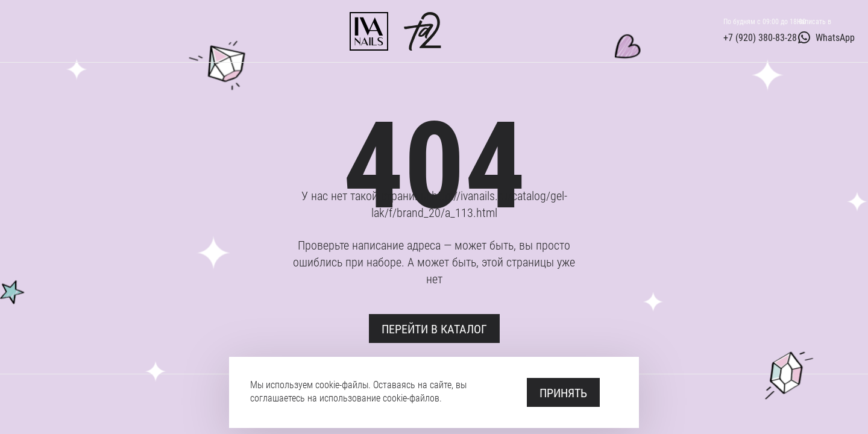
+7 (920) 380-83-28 (760, 37)
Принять (563, 392)
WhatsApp (826, 37)
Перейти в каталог (434, 329)
